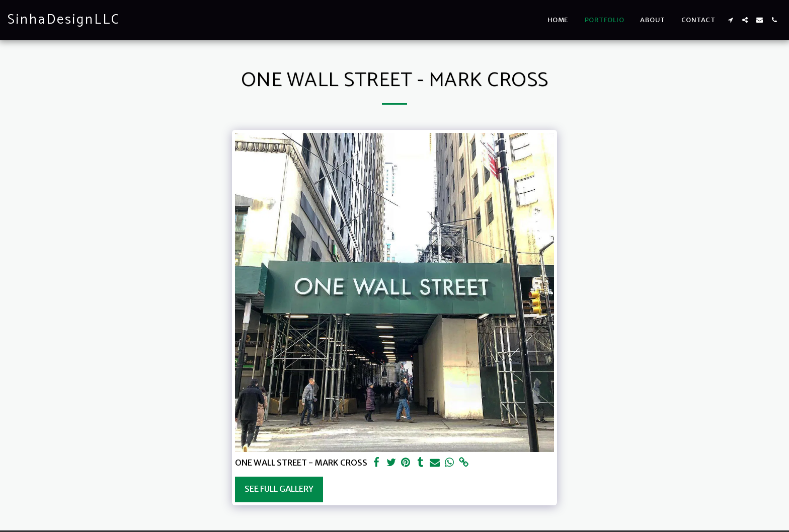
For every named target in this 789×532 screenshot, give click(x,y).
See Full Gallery (279, 489)
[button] (730, 20)
